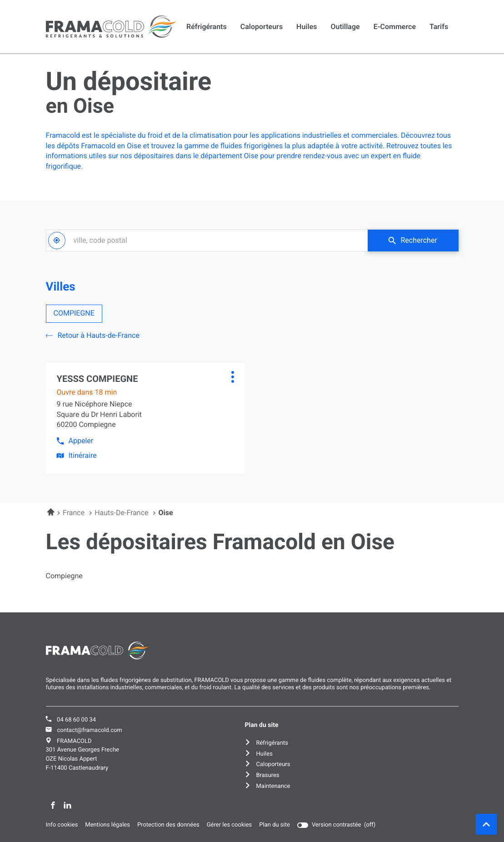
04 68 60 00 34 (76, 720)
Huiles (307, 27)
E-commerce (395, 27)
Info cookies (62, 825)
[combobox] (207, 241)
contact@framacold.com (89, 730)
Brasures (267, 775)
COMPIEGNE (74, 313)
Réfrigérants (207, 27)
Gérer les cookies (230, 825)
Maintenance (273, 786)
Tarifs (439, 27)
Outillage (345, 27)
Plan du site (274, 825)
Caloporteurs (262, 27)
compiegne (64, 576)
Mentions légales (107, 825)
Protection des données (168, 825)
